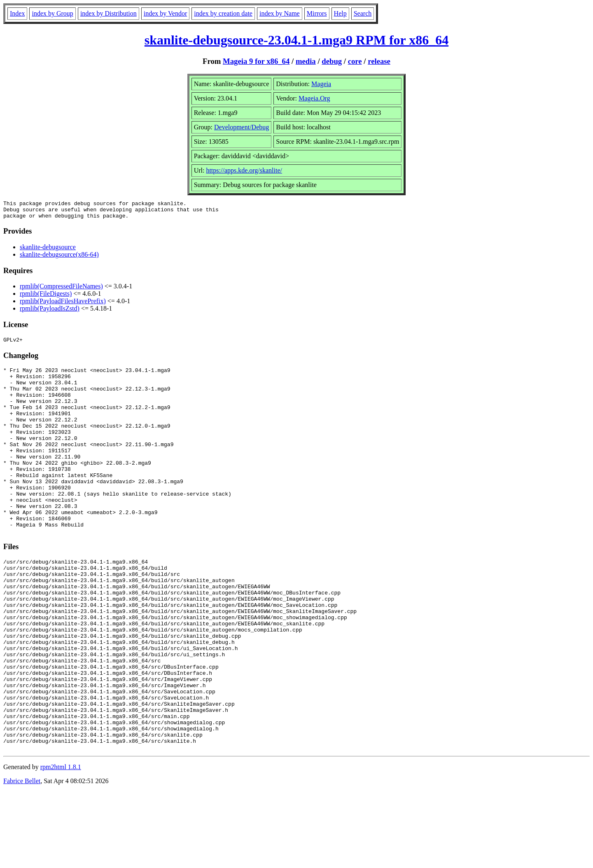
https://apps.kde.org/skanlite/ (244, 170)
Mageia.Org (314, 98)
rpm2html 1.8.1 (61, 843)
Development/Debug (242, 127)
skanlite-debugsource (48, 251)
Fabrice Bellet (22, 857)
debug (332, 61)
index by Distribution (109, 13)
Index (17, 13)
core (355, 61)
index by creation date (223, 13)
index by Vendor (165, 13)
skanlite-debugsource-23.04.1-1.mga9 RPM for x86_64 (296, 40)
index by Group (52, 13)
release (379, 61)
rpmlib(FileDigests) (46, 297)
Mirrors (317, 13)
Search (363, 13)
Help (340, 13)
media (306, 61)
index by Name (280, 13)
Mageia (321, 84)
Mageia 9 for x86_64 (256, 61)
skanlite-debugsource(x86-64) (59, 258)
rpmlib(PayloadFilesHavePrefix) (63, 305)
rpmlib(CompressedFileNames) (61, 290)
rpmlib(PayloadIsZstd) (50, 312)
